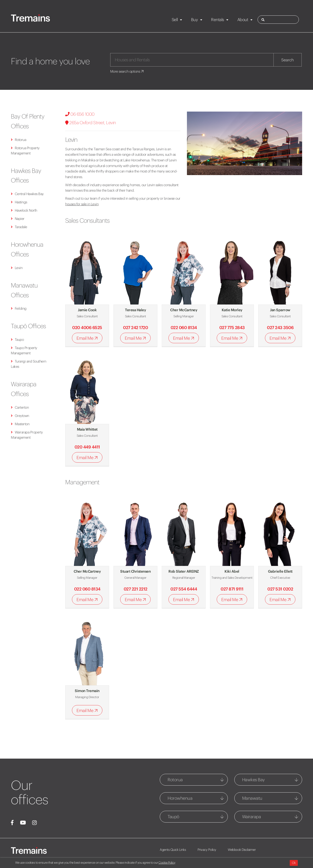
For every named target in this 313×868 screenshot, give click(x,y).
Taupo (17, 340)
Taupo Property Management (24, 350)
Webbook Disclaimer (242, 850)
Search (288, 60)
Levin (17, 268)
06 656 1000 (80, 114)
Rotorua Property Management (25, 151)
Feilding (19, 308)
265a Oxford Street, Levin (91, 123)
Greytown (20, 416)
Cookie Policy (167, 863)
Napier (18, 219)
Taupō (173, 817)
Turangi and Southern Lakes (29, 364)
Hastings (19, 202)
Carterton (20, 407)
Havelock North (24, 210)
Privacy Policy (207, 850)
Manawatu (252, 798)
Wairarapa (252, 817)
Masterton (20, 424)
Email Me (88, 338)
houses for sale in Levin (82, 204)
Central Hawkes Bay (27, 194)
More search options (127, 71)
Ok (294, 863)
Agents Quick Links (173, 850)
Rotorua (18, 140)
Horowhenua (180, 798)
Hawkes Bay (253, 780)
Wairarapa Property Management (27, 435)
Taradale (19, 227)
